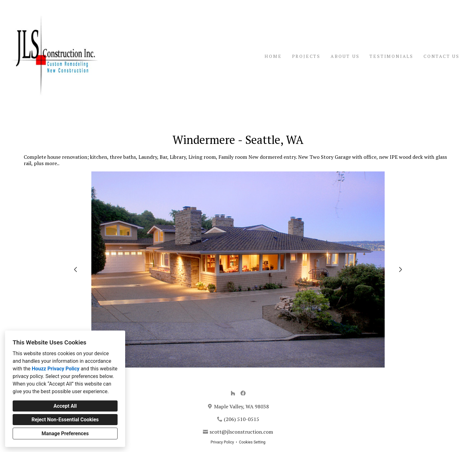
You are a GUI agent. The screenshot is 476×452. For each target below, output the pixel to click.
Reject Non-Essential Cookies (65, 420)
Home (273, 56)
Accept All (65, 406)
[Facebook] (243, 393)
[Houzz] (233, 393)
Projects (306, 56)
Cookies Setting (252, 442)
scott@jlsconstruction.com (241, 432)
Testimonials (391, 56)
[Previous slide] (76, 269)
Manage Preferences (65, 433)
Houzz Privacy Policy (55, 369)
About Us (345, 56)
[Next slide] (400, 269)
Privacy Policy (222, 442)
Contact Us (442, 56)
